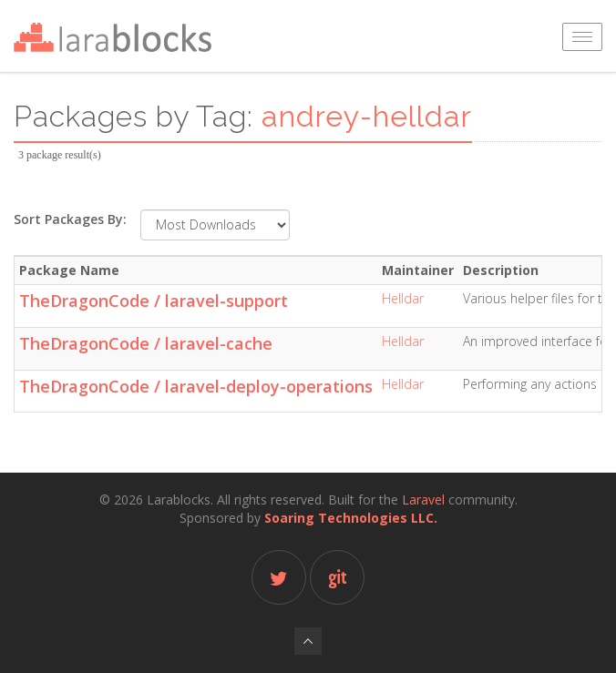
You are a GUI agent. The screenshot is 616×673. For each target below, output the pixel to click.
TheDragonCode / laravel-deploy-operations (196, 386)
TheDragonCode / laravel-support (154, 301)
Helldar (403, 298)
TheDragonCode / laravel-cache (146, 343)
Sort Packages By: (70, 219)
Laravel (423, 500)
